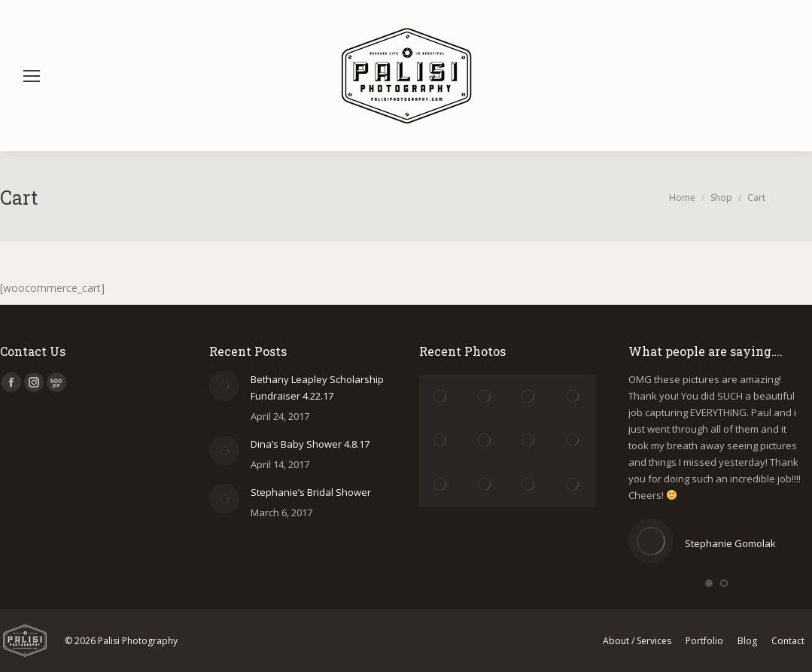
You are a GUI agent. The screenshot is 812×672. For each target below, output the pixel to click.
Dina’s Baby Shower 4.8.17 (310, 444)
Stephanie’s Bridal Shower (311, 492)
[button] (709, 583)
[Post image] (224, 386)
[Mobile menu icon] (32, 76)
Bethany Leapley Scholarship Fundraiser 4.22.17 (317, 388)
